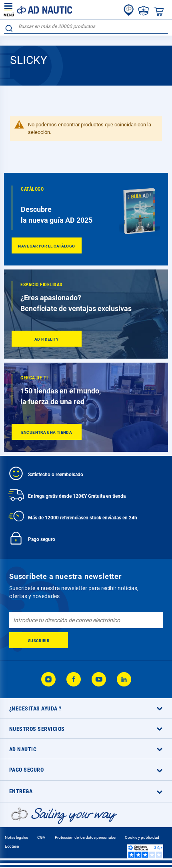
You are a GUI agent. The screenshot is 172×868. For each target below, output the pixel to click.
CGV (41, 837)
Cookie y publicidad (142, 837)
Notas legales (16, 837)
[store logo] (38, 10)
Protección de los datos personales (85, 837)
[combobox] (86, 27)
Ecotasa (12, 846)
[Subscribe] (39, 640)
